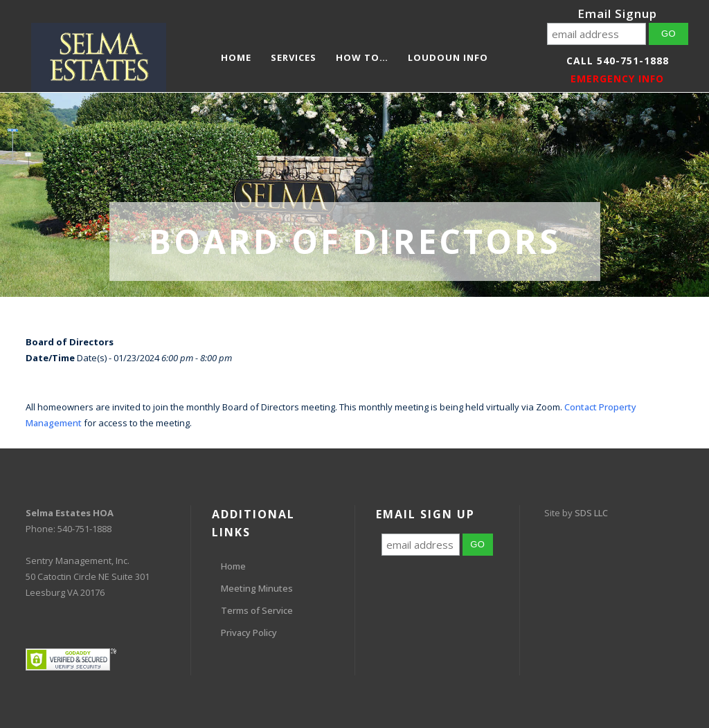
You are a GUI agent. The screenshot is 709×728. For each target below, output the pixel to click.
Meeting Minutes (257, 588)
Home (233, 566)
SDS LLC (591, 513)
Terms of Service (257, 610)
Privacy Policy (249, 633)
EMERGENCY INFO (617, 79)
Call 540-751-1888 (618, 61)
